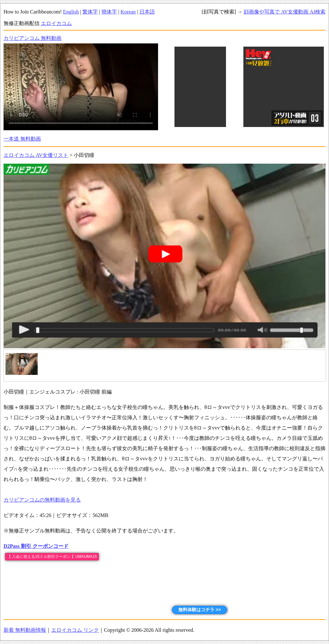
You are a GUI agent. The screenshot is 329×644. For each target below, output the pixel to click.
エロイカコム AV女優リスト (36, 155)
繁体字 (90, 12)
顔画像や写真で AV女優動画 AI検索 (285, 12)
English (71, 12)
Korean (128, 12)
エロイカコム (56, 23)
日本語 (147, 12)
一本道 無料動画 (22, 139)
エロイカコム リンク (75, 630)
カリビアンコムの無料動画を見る (42, 500)
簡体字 (109, 12)
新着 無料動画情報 (25, 630)
